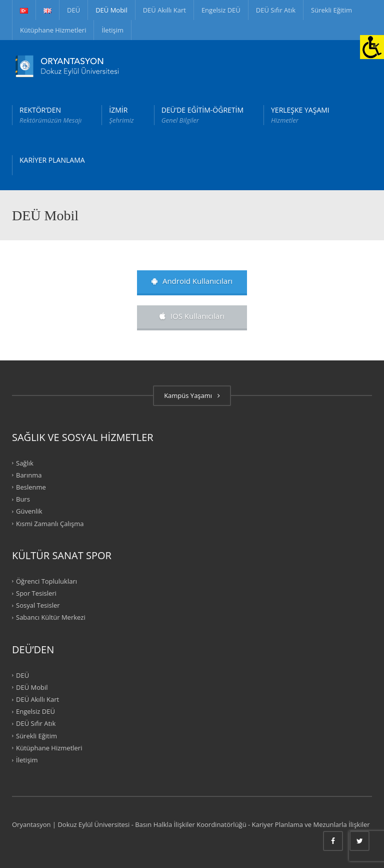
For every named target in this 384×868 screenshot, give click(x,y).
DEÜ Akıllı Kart (164, 10)
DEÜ (73, 10)
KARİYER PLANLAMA (52, 160)
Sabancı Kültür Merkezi (51, 617)
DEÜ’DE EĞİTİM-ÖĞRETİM (202, 115)
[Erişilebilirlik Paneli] (372, 47)
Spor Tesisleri (36, 593)
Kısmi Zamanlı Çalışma (50, 523)
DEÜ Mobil (111, 10)
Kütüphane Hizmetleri (53, 30)
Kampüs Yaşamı (192, 395)
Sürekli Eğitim (331, 10)
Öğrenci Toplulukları (46, 581)
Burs (23, 499)
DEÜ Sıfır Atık (276, 10)
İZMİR (121, 115)
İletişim (112, 30)
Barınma (29, 475)
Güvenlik (29, 511)
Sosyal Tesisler (38, 605)
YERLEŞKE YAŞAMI (300, 115)
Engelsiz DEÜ (221, 10)
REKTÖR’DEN (50, 115)
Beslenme (31, 487)
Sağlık (25, 463)
